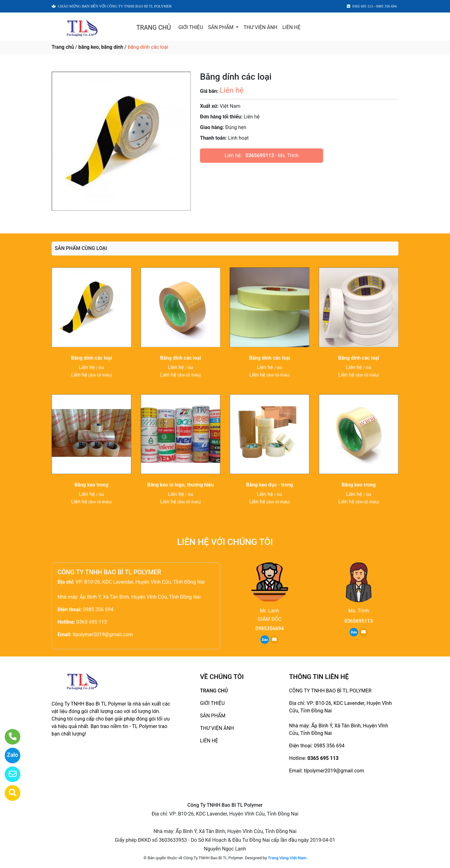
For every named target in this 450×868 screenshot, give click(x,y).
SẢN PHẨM (221, 27)
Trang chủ (63, 47)
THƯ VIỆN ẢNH (260, 27)
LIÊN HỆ (292, 27)
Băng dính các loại (91, 358)
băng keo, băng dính (101, 47)
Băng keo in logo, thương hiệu (180, 485)
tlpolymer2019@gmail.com (102, 634)
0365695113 (260, 155)
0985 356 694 (98, 609)
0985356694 (270, 629)
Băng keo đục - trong (270, 485)
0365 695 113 (92, 622)
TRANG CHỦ (153, 27)
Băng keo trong (91, 485)
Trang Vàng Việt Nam (287, 858)
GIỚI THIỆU (191, 27)
